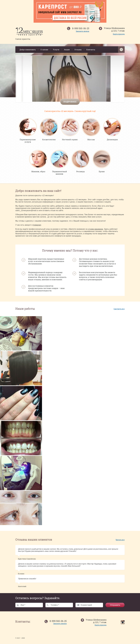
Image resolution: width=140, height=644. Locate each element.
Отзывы (78, 50)
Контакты (91, 50)
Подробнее (70, 102)
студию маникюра (95, 230)
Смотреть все (119, 310)
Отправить (115, 606)
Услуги (56, 50)
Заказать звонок (83, 31)
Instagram (37, 226)
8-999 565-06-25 (81, 28)
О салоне (44, 50)
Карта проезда (119, 34)
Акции (67, 50)
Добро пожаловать (28, 50)
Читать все (120, 541)
